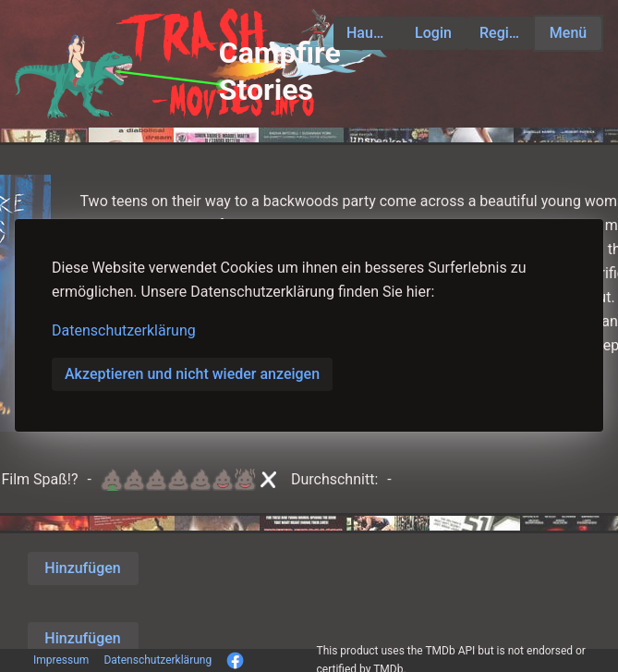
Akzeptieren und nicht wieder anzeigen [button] (192, 374)
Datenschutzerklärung (124, 330)
